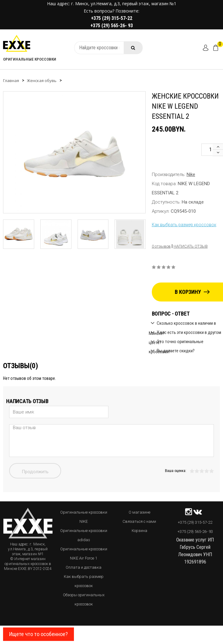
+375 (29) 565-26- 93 (112, 26)
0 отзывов (161, 246)
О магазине (139, 512)
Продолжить (35, 472)
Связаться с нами (139, 521)
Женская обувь (42, 80)
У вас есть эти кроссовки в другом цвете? (185, 333)
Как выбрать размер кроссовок (184, 225)
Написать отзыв (191, 246)
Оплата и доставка (84, 567)
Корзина (139, 531)
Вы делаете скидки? (176, 351)
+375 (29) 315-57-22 (112, 18)
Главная (11, 80)
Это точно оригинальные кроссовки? (176, 342)
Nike (191, 174)
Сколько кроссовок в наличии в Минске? (182, 324)
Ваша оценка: (176, 471)
